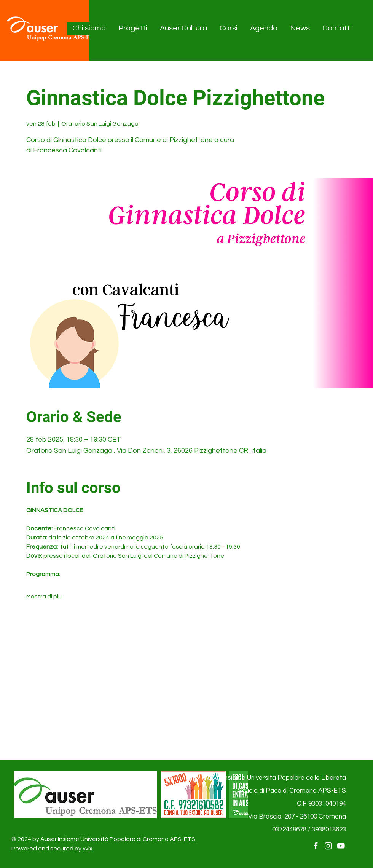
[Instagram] (328, 846)
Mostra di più (44, 597)
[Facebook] (316, 846)
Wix (88, 849)
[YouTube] (341, 846)
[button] (89, 28)
